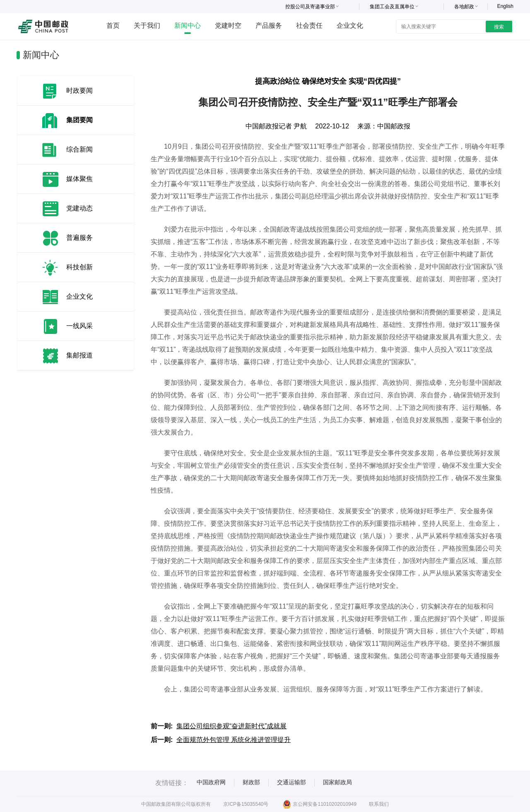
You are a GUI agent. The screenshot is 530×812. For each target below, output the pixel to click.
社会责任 (309, 25)
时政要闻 (79, 91)
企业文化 (350, 25)
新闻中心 (188, 25)
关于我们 (147, 25)
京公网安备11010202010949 (319, 804)
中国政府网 (211, 782)
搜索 (499, 27)
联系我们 (379, 804)
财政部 (251, 782)
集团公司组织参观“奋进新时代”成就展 (232, 726)
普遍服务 (79, 238)
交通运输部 (291, 782)
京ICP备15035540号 (246, 804)
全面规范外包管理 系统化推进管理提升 (234, 740)
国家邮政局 (337, 782)
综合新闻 (79, 149)
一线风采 (79, 326)
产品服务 (269, 25)
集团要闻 (79, 120)
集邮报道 (79, 355)
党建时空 (228, 25)
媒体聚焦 (79, 179)
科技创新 (79, 267)
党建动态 (79, 208)
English (505, 6)
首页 (113, 25)
